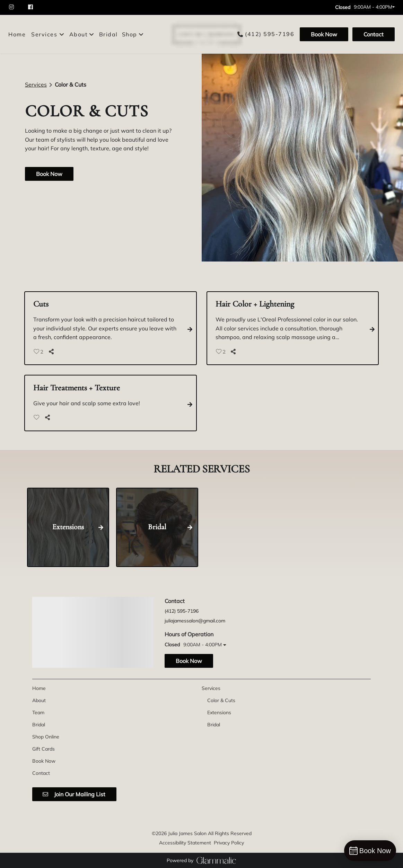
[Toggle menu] (62, 34)
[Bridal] (108, 34)
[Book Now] (324, 34)
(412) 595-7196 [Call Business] (270, 34)
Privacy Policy (229, 843)
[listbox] (82, 34)
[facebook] (31, 7)
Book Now (324, 34)
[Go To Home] (204, 34)
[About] (39, 700)
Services (36, 85)
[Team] (38, 712)
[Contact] (373, 34)
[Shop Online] (46, 737)
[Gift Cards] (43, 749)
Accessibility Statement (185, 843)
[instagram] (15, 7)
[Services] (44, 34)
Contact (374, 34)
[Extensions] (219, 712)
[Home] (18, 34)
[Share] (53, 352)
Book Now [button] (49, 174)
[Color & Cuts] (221, 700)
